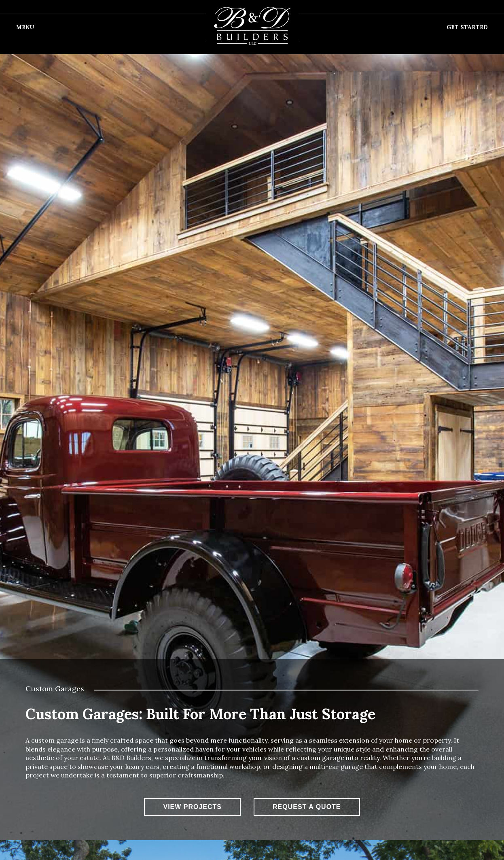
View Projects (192, 807)
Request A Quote (307, 807)
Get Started (467, 27)
